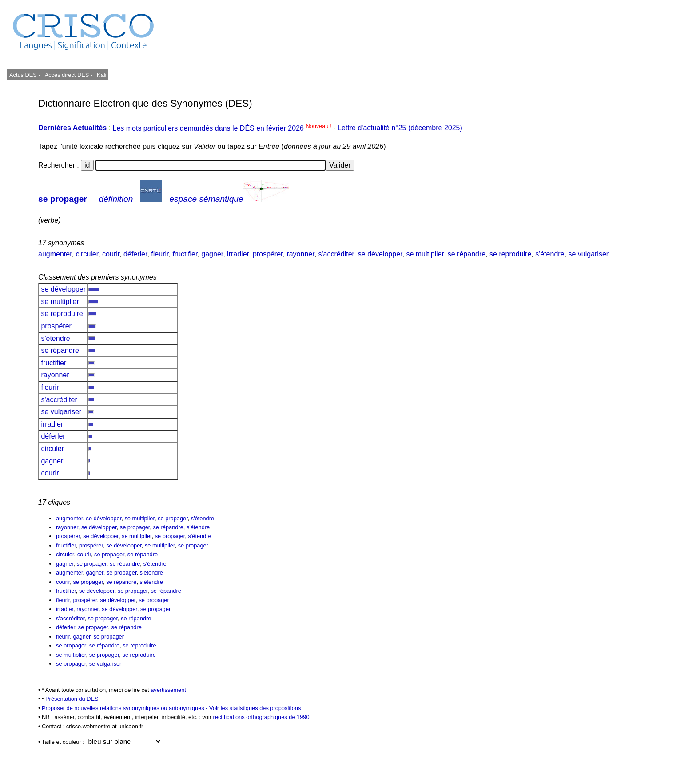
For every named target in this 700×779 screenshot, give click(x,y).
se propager (63, 199)
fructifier (185, 254)
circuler (87, 254)
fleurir (160, 254)
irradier (238, 254)
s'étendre (550, 254)
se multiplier (425, 254)
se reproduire (510, 254)
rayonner (300, 254)
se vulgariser (588, 254)
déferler (135, 254)
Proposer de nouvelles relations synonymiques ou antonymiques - (125, 708)
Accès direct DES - (69, 75)
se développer (380, 254)
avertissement (168, 690)
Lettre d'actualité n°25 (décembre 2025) (400, 128)
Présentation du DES (72, 699)
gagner (212, 254)
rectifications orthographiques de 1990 (261, 717)
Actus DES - (25, 75)
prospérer (268, 254)
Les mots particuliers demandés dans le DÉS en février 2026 (223, 128)
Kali (101, 75)
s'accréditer (336, 254)
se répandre (467, 254)
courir (111, 254)
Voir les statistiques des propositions (255, 708)
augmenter (55, 254)
